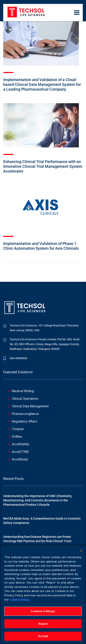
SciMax (17, 436)
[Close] (81, 553)
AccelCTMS (20, 452)
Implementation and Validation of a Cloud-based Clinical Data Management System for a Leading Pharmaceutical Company (42, 84)
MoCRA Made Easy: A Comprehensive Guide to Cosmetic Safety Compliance (42, 521)
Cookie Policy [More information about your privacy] (20, 601)
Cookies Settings (43, 613)
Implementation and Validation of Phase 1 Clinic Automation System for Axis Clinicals (41, 246)
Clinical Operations (25, 399)
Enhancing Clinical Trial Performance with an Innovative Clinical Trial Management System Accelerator (43, 166)
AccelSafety (21, 444)
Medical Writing (23, 391)
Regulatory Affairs (25, 421)
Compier (18, 429)
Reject (43, 625)
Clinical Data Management (30, 406)
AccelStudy (20, 459)
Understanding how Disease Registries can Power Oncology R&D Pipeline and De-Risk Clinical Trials (37, 539)
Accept (43, 638)
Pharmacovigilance (25, 414)
